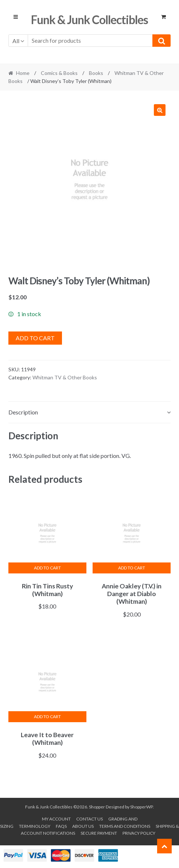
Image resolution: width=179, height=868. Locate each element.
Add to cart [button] (47, 568)
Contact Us (89, 819)
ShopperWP (141, 807)
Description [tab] (23, 412)
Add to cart (35, 338)
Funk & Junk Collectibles (89, 20)
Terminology (35, 826)
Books (96, 73)
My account (56, 819)
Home (23, 73)
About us (83, 826)
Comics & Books (59, 73)
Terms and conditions (125, 826)
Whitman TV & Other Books (65, 377)
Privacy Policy (139, 833)
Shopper (97, 807)
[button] (160, 110)
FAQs (61, 826)
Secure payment (99, 833)
